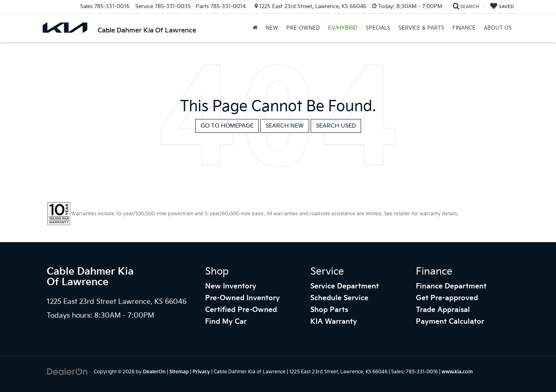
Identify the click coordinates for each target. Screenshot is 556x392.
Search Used (336, 126)
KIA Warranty (334, 322)
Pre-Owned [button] (303, 28)
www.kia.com (457, 372)
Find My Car (226, 322)
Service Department (345, 286)
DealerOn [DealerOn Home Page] (154, 372)
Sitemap (179, 372)
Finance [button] (464, 28)
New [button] (272, 28)
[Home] (255, 28)
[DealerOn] (67, 371)
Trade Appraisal (443, 310)
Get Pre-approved (447, 298)
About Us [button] (498, 28)
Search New (285, 126)
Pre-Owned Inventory (242, 298)
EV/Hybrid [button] (343, 28)
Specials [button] (378, 28)
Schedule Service (339, 298)
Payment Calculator (450, 322)
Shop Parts (329, 310)
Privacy (201, 372)
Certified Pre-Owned (241, 310)
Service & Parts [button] (421, 28)
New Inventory (231, 286)
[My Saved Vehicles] (502, 7)
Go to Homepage (227, 126)
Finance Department (451, 286)
